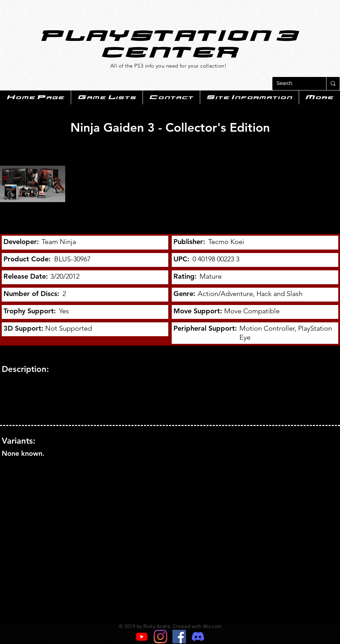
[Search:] (294, 84)
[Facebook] (179, 637)
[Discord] (198, 637)
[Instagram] (160, 637)
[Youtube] (142, 637)
